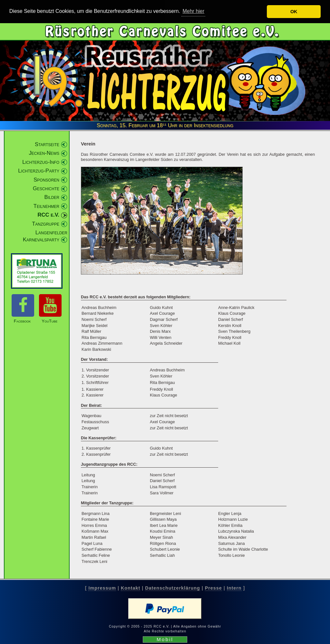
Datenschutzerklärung (172, 588)
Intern (234, 588)
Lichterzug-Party (39, 171)
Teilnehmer (46, 206)
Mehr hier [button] (193, 11)
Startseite (47, 144)
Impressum (102, 588)
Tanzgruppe (46, 224)
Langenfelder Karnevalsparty (45, 236)
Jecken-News (44, 153)
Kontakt (131, 588)
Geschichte (46, 188)
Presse (214, 588)
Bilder (52, 197)
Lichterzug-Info (41, 162)
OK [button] (294, 12)
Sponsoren (46, 179)
